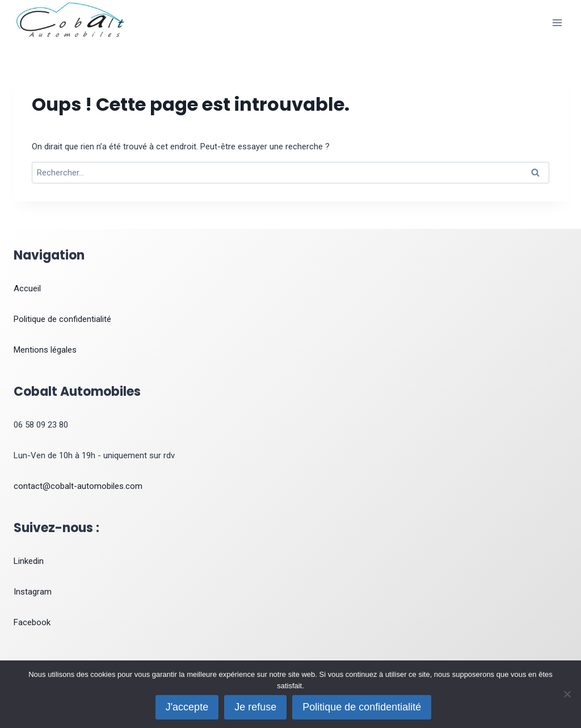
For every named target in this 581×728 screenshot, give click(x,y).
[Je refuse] (567, 694)
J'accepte (187, 707)
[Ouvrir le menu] (557, 22)
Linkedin (29, 561)
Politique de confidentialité (62, 319)
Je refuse (255, 707)
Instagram (33, 592)
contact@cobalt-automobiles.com (78, 486)
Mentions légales (45, 350)
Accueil (27, 288)
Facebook (32, 622)
